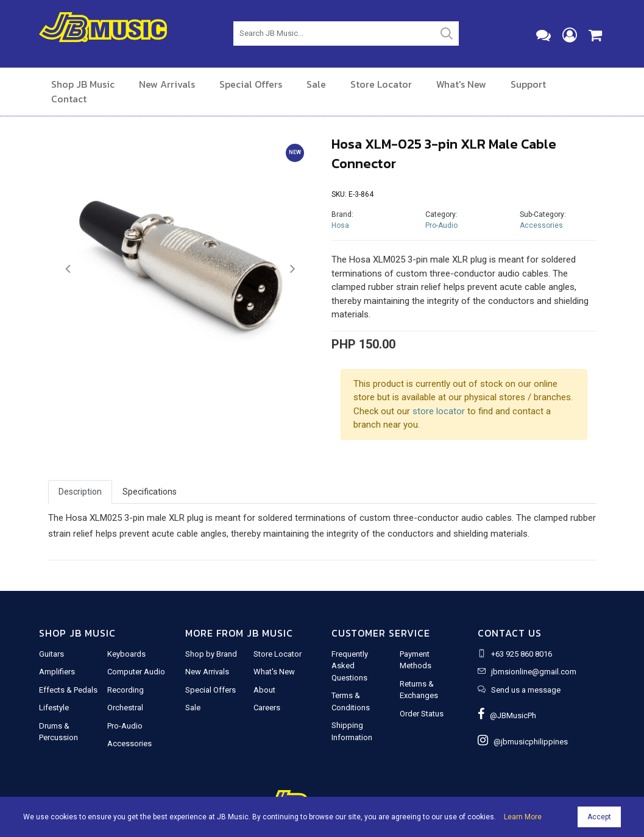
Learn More (523, 817)
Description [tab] (80, 492)
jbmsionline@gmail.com (534, 672)
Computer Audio (136, 672)
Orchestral (125, 708)
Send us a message (526, 690)
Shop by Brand (211, 654)
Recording (126, 690)
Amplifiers (57, 672)
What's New (461, 84)
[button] (68, 269)
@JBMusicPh (507, 715)
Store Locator (381, 84)
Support (528, 84)
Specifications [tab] (150, 492)
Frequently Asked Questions (350, 666)
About (264, 690)
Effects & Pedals (68, 690)
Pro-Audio (441, 225)
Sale (316, 84)
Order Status (422, 714)
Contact (69, 99)
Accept (599, 817)
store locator (439, 411)
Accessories (541, 225)
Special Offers (251, 84)
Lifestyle (54, 708)
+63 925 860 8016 (522, 654)
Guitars (51, 654)
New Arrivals (167, 84)
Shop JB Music (83, 84)
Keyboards (126, 654)
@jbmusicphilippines (523, 742)
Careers (267, 708)
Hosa (340, 225)
